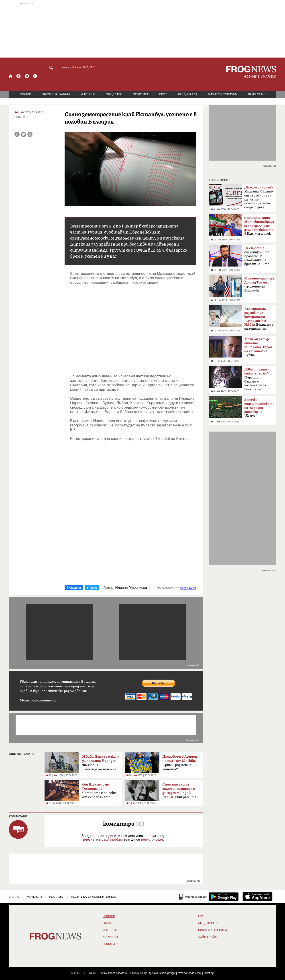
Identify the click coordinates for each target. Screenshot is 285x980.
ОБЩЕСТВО (114, 94)
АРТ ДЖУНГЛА (187, 94)
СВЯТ (163, 94)
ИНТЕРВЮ (88, 94)
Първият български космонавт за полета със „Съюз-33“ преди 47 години (258, 381)
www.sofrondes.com (190, 973)
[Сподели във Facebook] (17, 134)
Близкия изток (259, 226)
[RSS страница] (35, 76)
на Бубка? (258, 347)
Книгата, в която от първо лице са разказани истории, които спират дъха (259, 197)
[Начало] (11, 76)
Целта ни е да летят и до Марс (259, 320)
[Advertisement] (142, 30)
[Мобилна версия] (193, 897)
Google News (188, 588)
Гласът (108, 923)
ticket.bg (209, 973)
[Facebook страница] (19, 76)
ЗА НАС (14, 897)
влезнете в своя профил (103, 839)
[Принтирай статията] (30, 134)
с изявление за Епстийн (259, 284)
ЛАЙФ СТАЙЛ (257, 94)
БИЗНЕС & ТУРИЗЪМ (223, 94)
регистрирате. (153, 839)
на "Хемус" (259, 408)
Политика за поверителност (95, 897)
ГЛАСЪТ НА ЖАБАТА (56, 94)
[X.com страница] (27, 76)
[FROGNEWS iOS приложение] (258, 897)
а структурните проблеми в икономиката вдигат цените (257, 256)
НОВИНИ (25, 94)
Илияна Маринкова (131, 588)
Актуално (110, 937)
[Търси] (52, 68)
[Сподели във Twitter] (23, 134)
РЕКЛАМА (56, 897)
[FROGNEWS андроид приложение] (224, 897)
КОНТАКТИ (34, 897)
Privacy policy (139, 973)
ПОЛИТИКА (141, 94)
